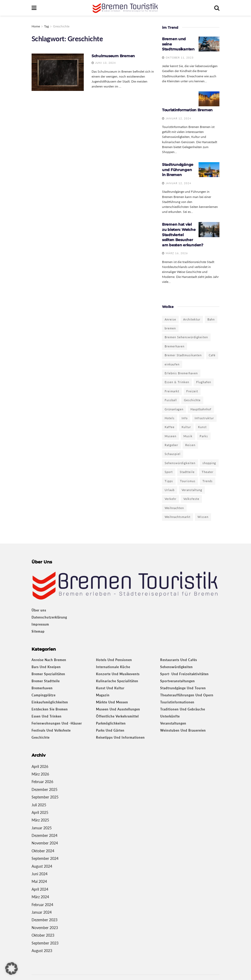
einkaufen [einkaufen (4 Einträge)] (172, 364)
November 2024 (45, 843)
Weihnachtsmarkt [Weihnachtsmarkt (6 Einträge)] (178, 517)
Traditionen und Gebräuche (183, 709)
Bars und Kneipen (46, 667)
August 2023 (42, 951)
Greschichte (61, 26)
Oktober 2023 (43, 935)
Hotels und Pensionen (114, 660)
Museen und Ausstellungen (118, 709)
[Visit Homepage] (125, 8)
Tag (46, 26)
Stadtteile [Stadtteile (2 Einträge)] (187, 472)
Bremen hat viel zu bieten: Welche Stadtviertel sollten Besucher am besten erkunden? (183, 235)
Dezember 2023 (44, 920)
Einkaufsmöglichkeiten (50, 702)
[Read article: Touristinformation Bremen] (209, 99)
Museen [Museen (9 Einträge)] (171, 436)
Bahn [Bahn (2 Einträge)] (211, 319)
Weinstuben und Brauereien (183, 730)
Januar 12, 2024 (177, 118)
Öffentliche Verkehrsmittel (117, 716)
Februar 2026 (42, 782)
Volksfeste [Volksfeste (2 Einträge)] (191, 499)
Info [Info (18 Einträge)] (185, 418)
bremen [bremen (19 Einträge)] (170, 328)
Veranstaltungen (173, 723)
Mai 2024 (39, 881)
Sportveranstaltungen (178, 681)
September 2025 (45, 797)
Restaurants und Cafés (179, 660)
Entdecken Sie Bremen (50, 709)
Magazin (103, 695)
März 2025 (40, 820)
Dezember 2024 (44, 835)
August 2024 (42, 866)
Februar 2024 (42, 905)
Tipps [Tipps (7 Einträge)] (169, 481)
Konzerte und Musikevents (118, 674)
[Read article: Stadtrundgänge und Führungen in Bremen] (209, 170)
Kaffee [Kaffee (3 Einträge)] (170, 427)
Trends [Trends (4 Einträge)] (208, 481)
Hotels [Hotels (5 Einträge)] (170, 418)
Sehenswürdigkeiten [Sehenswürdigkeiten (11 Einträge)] (180, 463)
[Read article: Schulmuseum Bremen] (58, 72)
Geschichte (41, 737)
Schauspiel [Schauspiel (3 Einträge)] (173, 454)
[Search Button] (217, 8)
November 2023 (45, 928)
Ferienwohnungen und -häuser (57, 723)
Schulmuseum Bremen (113, 56)
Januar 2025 (42, 828)
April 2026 (40, 766)
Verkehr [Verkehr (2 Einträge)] (171, 499)
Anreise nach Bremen (49, 660)
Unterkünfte (170, 716)
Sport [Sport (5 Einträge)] (169, 472)
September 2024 (45, 858)
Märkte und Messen (112, 702)
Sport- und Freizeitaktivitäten (184, 674)
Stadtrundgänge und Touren (183, 688)
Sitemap (38, 631)
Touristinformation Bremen (187, 110)
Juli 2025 (39, 805)
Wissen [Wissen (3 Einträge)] (203, 517)
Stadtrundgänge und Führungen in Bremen (178, 170)
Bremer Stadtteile (46, 681)
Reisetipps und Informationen (120, 737)
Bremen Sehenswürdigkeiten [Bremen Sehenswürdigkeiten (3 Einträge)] (186, 337)
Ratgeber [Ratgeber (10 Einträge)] (171, 445)
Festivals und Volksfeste (51, 730)
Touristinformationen (177, 702)
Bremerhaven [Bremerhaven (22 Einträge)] (175, 346)
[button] (11, 969)
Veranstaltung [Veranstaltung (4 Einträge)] (192, 490)
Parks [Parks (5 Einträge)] (204, 436)
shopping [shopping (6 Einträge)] (209, 463)
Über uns (39, 610)
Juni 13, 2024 (104, 63)
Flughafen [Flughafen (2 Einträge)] (204, 382)
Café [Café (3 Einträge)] (212, 355)
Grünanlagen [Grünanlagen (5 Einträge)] (174, 409)
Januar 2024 (42, 912)
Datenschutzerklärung (49, 617)
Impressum (40, 624)
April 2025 (40, 812)
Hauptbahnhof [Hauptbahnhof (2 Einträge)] (201, 409)
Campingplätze (44, 695)
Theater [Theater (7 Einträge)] (208, 472)
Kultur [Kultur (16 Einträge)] (186, 427)
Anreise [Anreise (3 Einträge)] (170, 319)
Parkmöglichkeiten (111, 723)
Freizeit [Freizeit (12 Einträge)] (192, 391)
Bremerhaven (42, 688)
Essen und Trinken (47, 716)
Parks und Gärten (110, 730)
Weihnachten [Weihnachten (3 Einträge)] (174, 508)
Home (36, 26)
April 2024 (40, 889)
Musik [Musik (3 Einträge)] (188, 436)
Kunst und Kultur (110, 688)
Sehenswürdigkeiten (177, 667)
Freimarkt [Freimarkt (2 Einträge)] (172, 391)
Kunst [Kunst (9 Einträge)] (202, 427)
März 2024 (40, 897)
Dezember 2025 (44, 789)
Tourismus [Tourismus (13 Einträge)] (188, 481)
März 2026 (40, 774)
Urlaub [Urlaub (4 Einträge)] (170, 490)
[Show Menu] (34, 8)
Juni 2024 (40, 874)
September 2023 (45, 943)
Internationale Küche (113, 667)
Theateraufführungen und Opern (187, 695)
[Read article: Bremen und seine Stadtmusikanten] (209, 44)
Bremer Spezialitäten (48, 674)
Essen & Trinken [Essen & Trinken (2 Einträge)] (177, 382)
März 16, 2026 (175, 253)
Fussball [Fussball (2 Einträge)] (171, 400)
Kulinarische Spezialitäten (117, 681)
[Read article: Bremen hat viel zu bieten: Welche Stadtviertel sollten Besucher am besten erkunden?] (209, 229)
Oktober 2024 (43, 851)
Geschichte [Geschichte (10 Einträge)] (192, 400)
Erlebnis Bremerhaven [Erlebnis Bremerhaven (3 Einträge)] (181, 373)
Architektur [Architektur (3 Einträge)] (192, 319)
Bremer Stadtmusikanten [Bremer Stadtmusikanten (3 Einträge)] (183, 355)
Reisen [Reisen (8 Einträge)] (190, 445)
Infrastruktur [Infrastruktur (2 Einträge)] (204, 418)
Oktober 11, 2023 (178, 57)
